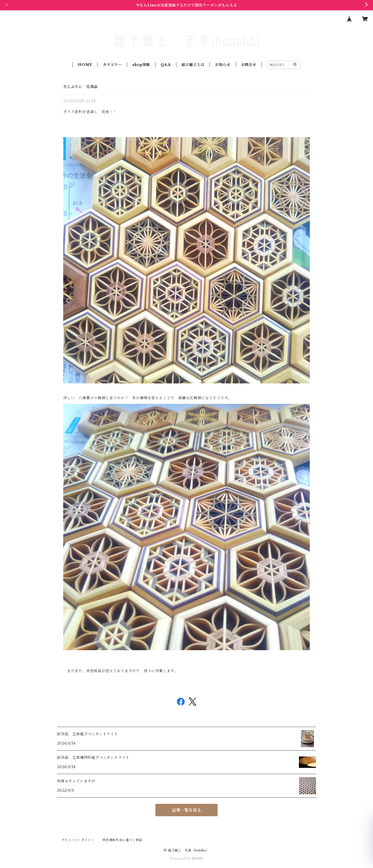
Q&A (166, 65)
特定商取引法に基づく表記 (123, 840)
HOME (85, 65)
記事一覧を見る (187, 810)
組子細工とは (193, 65)
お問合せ (249, 65)
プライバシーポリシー (78, 840)
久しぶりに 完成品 (80, 87)
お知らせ (223, 65)
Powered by (187, 859)
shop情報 (141, 65)
